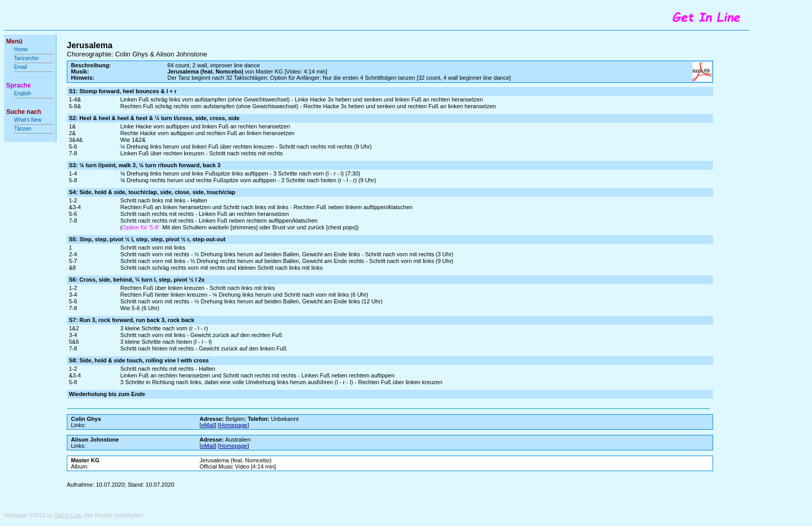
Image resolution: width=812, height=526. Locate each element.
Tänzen (23, 129)
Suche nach (24, 112)
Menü (14, 41)
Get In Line (68, 515)
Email (20, 67)
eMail (208, 425)
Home (21, 49)
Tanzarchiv (26, 58)
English (23, 93)
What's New (28, 120)
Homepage (234, 425)
